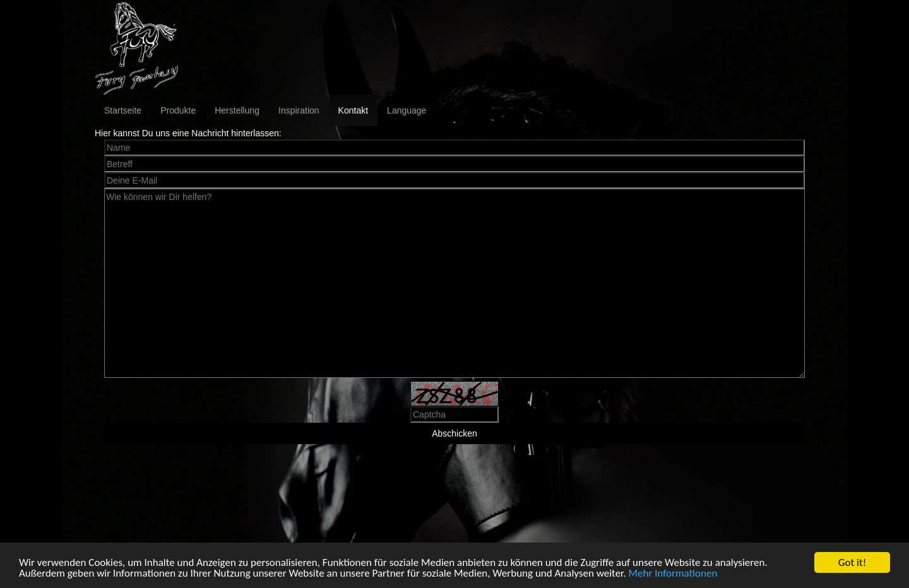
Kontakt (353, 110)
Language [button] (407, 110)
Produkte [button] (178, 110)
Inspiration (299, 110)
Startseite (123, 110)
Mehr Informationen (673, 574)
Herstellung (237, 110)
